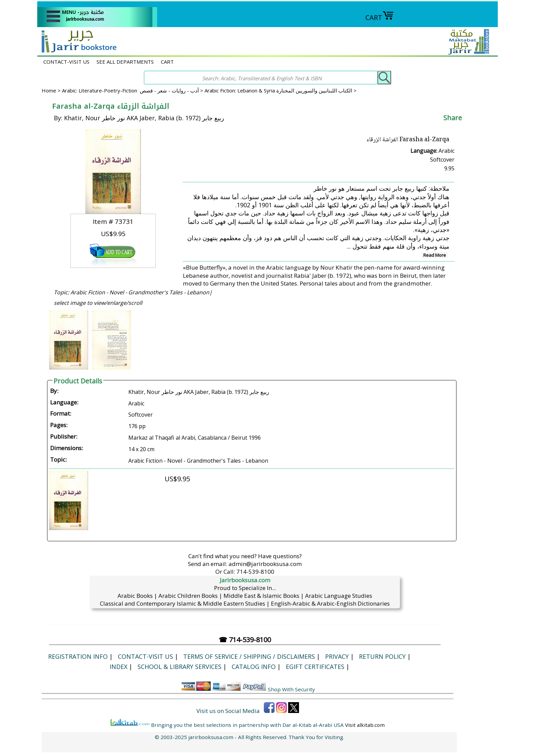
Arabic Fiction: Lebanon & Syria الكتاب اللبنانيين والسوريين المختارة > (281, 90)
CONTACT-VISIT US (66, 62)
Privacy (337, 656)
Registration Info (78, 656)
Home (49, 90)
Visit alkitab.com (365, 725)
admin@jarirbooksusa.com (265, 564)
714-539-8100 (255, 572)
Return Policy (382, 656)
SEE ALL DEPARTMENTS (125, 62)
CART (380, 17)
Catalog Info (254, 667)
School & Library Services (179, 667)
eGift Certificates (315, 667)
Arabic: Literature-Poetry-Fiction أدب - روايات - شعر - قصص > (133, 90)
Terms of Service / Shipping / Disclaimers (249, 656)
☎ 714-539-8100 (245, 640)
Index (119, 667)
